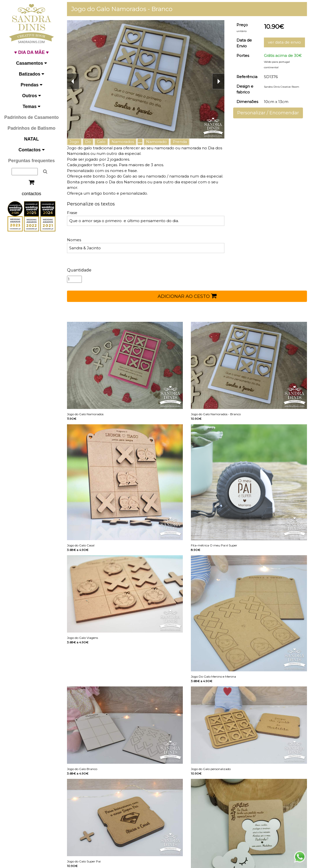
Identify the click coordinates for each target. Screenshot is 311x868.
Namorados (123, 142)
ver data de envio (284, 42)
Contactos (31, 150)
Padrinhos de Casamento (31, 117)
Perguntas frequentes (31, 161)
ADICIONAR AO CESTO (187, 296)
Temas (32, 107)
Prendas (31, 85)
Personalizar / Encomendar (268, 113)
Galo (101, 142)
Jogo (74, 142)
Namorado (156, 142)
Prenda (180, 142)
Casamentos (31, 63)
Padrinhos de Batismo (31, 128)
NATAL (31, 139)
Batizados (31, 74)
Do (88, 142)
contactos (31, 194)
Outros (31, 96)
